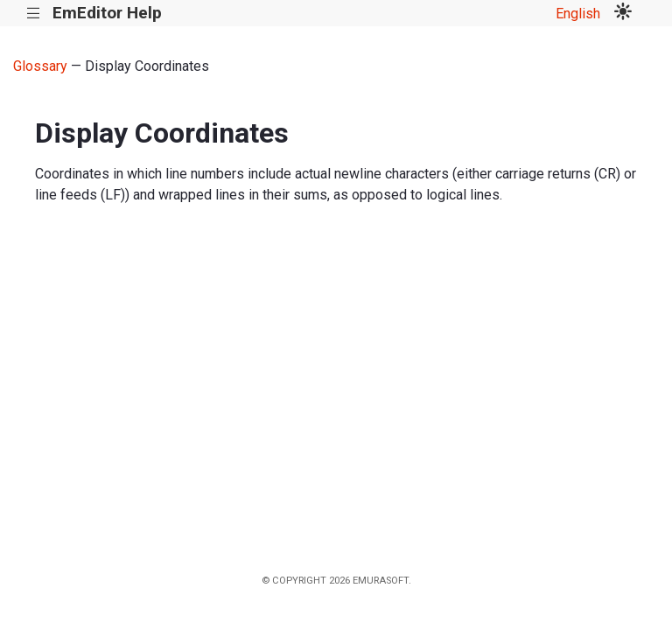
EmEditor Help (107, 13)
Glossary (40, 66)
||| (34, 14)
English (578, 14)
